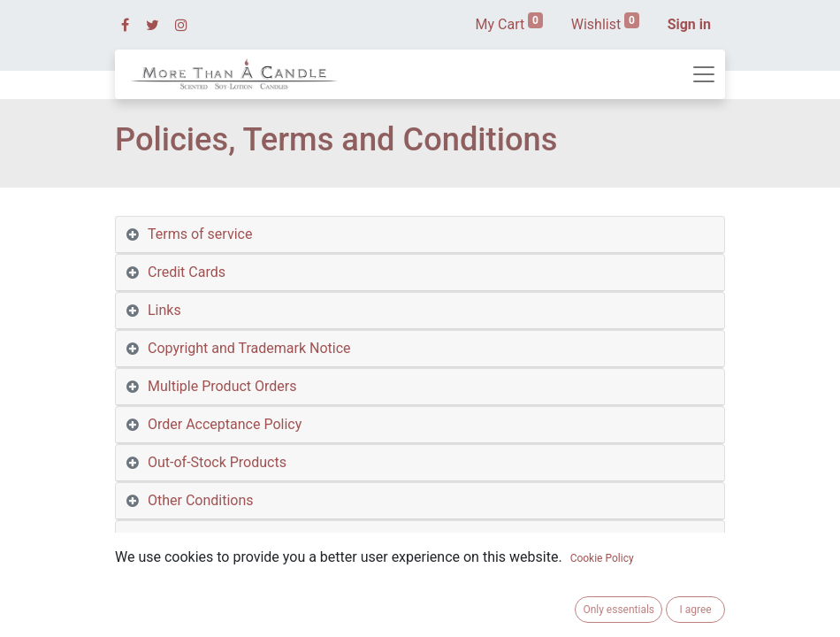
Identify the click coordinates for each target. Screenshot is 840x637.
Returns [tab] (172, 614)
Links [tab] (164, 310)
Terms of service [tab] (200, 234)
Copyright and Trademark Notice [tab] (249, 348)
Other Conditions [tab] (201, 500)
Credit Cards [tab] (187, 272)
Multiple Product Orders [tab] (222, 386)
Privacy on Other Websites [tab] (230, 576)
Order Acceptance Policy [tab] (225, 424)
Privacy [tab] (171, 538)
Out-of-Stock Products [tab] (217, 462)
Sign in (689, 24)
